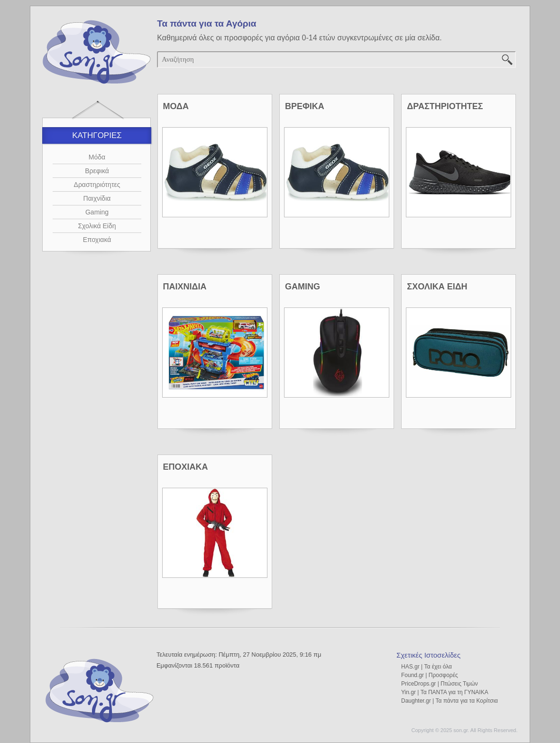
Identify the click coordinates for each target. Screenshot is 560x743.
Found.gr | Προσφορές (430, 675)
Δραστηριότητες (97, 185)
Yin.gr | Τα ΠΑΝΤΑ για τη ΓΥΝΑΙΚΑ (445, 692)
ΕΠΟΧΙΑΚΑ (186, 467)
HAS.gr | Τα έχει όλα (427, 667)
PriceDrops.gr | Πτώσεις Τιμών (440, 684)
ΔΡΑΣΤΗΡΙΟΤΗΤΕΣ (445, 106)
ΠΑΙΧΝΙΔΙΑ (185, 287)
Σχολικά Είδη (97, 226)
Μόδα (97, 157)
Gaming (97, 212)
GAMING (303, 287)
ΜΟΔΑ (176, 106)
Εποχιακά (97, 240)
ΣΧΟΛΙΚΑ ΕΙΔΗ (437, 287)
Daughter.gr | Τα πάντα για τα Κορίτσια (450, 701)
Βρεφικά (97, 171)
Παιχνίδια (97, 198)
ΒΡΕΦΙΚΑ (305, 106)
